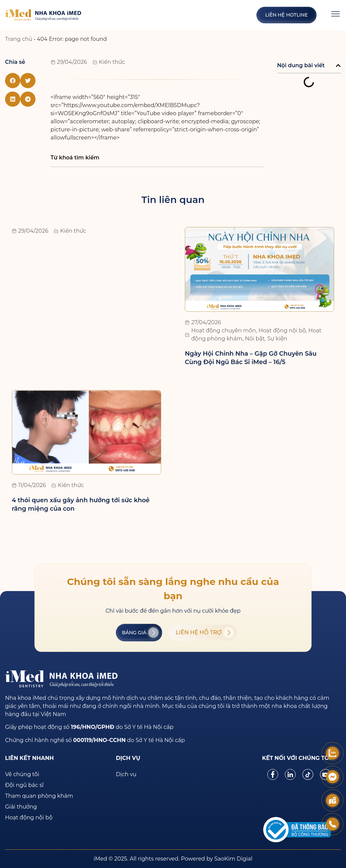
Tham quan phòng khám (39, 796)
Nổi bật (255, 339)
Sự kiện (277, 339)
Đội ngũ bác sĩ (24, 785)
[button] (13, 81)
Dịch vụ (126, 774)
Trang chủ (19, 39)
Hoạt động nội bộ (282, 330)
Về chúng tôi (22, 774)
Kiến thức (112, 62)
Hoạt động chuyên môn (224, 330)
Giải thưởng (21, 807)
